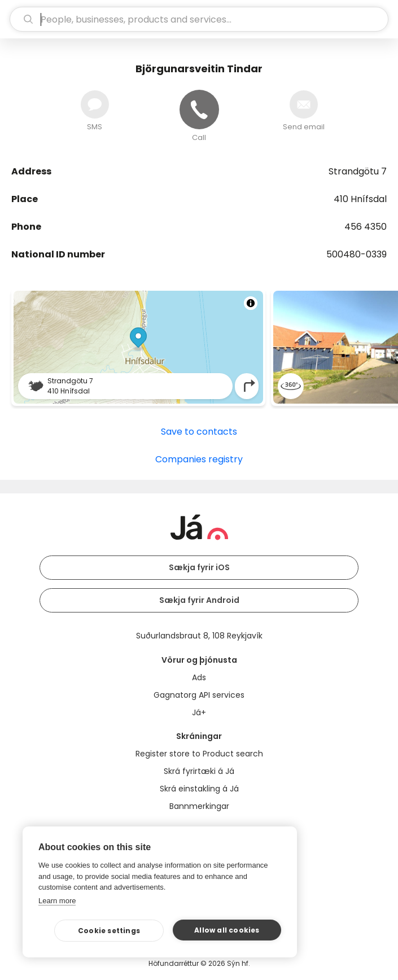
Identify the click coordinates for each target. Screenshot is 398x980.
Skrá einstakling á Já (199, 789)
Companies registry (199, 459)
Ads (199, 677)
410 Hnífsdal (360, 199)
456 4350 (366, 227)
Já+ (199, 712)
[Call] (199, 110)
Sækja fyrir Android (199, 600)
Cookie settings (109, 931)
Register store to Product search (199, 754)
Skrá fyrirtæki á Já (199, 771)
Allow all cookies (227, 930)
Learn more (57, 901)
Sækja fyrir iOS (199, 567)
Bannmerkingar (199, 806)
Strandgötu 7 (358, 171)
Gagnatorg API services (199, 695)
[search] (199, 19)
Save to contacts (199, 432)
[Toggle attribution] (251, 303)
